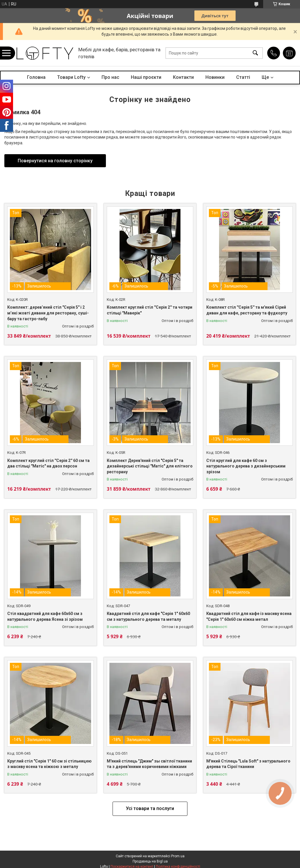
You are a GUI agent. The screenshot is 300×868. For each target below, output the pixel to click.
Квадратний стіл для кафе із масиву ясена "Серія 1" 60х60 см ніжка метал (249, 616)
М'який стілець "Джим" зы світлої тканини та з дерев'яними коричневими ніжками (149, 764)
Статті (243, 77)
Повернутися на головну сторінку (55, 161)
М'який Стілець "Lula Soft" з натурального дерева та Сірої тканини (248, 764)
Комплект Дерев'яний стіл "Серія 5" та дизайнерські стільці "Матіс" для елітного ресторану (150, 466)
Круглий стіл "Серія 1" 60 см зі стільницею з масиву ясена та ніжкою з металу (49, 764)
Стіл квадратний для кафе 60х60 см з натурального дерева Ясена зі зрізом (45, 616)
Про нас (110, 77)
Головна (36, 77)
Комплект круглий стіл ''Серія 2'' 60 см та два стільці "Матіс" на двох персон (48, 463)
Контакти (183, 77)
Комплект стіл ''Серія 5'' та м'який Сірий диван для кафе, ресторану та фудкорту (247, 310)
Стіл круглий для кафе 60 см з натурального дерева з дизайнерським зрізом (246, 466)
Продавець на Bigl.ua (150, 861)
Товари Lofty (71, 77)
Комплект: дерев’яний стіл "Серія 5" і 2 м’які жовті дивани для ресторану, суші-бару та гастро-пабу (48, 313)
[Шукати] (255, 53)
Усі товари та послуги (150, 808)
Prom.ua (178, 856)
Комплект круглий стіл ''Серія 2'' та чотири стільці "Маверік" (150, 310)
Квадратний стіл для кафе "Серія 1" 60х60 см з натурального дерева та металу (148, 616)
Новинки (215, 77)
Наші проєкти (146, 77)
